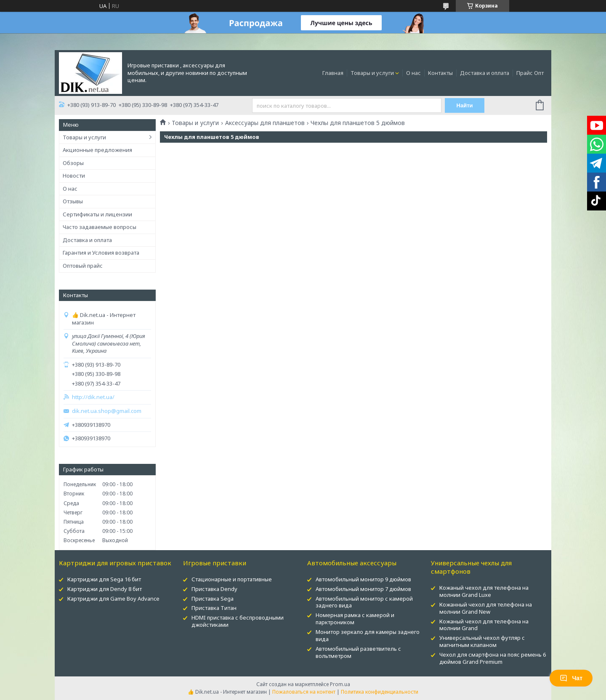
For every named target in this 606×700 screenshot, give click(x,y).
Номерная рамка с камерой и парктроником (355, 619)
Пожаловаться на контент (304, 692)
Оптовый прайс (83, 266)
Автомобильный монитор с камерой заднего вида (364, 602)
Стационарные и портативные (232, 579)
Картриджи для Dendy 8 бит (105, 589)
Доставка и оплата (485, 73)
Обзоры (73, 163)
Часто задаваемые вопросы (100, 227)
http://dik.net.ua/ (93, 397)
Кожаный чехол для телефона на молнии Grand (484, 625)
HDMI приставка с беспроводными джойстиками (238, 621)
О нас (413, 73)
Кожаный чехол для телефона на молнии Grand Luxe (484, 591)
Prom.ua (340, 684)
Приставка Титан (214, 608)
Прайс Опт (530, 73)
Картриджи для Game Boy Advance (113, 599)
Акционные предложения (97, 150)
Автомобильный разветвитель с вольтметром (358, 652)
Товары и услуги (372, 73)
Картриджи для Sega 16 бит (104, 579)
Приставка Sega (213, 599)
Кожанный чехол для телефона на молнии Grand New (486, 608)
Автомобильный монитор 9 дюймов (363, 579)
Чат (571, 678)
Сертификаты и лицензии (97, 214)
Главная (333, 73)
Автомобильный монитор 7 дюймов (363, 589)
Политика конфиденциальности (380, 692)
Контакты (440, 73)
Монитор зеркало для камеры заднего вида (368, 635)
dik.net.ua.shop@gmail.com (107, 411)
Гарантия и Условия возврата (101, 253)
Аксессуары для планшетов (265, 123)
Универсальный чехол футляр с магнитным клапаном (482, 641)
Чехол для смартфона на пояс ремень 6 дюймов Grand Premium (493, 658)
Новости (74, 176)
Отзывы (73, 201)
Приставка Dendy (214, 589)
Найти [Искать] (465, 105)
